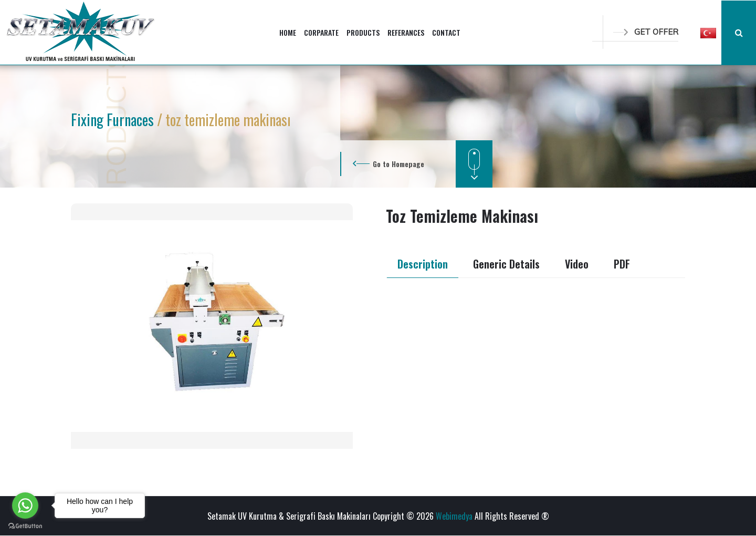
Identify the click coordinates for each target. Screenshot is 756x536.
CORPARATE (321, 32)
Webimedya (454, 516)
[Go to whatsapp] (25, 506)
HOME (288, 32)
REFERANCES (406, 32)
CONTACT (446, 32)
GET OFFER (646, 32)
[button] (708, 33)
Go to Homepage (398, 164)
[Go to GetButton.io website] (25, 525)
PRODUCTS (363, 32)
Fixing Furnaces (114, 120)
